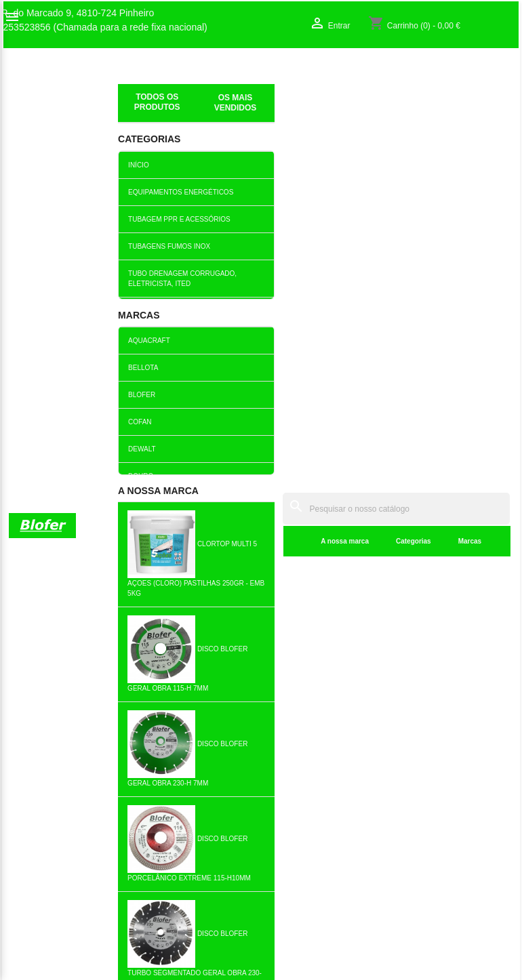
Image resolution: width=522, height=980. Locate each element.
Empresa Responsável (188, 849)
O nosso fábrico (42, 779)
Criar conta (425, 793)
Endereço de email (68, 303)
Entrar (415, 779)
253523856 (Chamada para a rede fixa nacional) (105, 27)
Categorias (284, 108)
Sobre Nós (31, 764)
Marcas (340, 108)
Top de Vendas (172, 779)
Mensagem (66, 378)
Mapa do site (36, 807)
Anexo (76, 342)
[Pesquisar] (331, 76)
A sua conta (439, 743)
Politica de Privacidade (188, 878)
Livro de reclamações (185, 835)
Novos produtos (174, 764)
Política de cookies (180, 906)
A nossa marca (215, 108)
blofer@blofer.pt (311, 868)
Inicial (131, 91)
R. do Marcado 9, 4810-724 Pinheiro (78, 13)
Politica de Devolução (186, 892)
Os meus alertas (437, 807)
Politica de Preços (178, 863)
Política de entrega (180, 920)
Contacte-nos (37, 793)
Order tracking (432, 764)
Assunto (71, 262)
